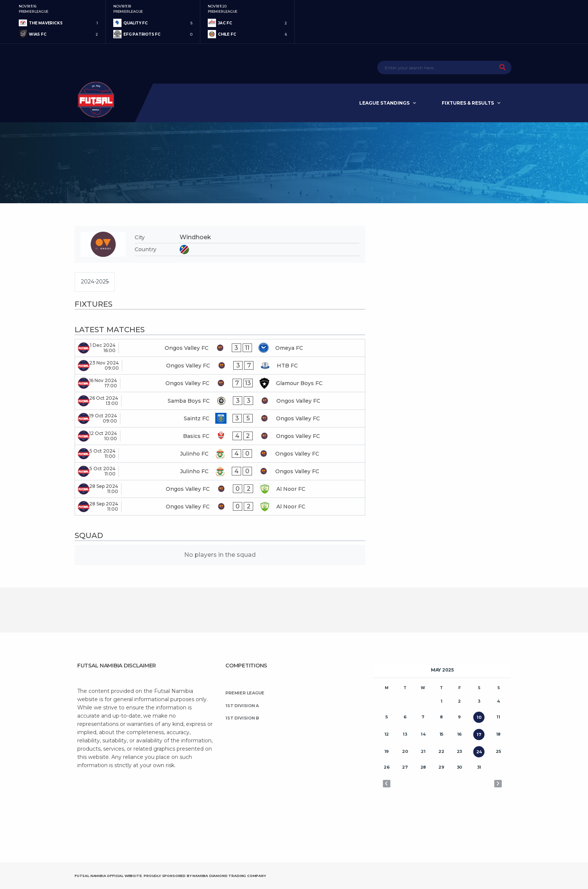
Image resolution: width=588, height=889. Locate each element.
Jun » (498, 784)
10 (479, 717)
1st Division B (242, 718)
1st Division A (242, 706)
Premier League (245, 693)
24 (479, 752)
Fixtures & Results (468, 103)
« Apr (387, 784)
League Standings (384, 103)
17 (479, 735)
